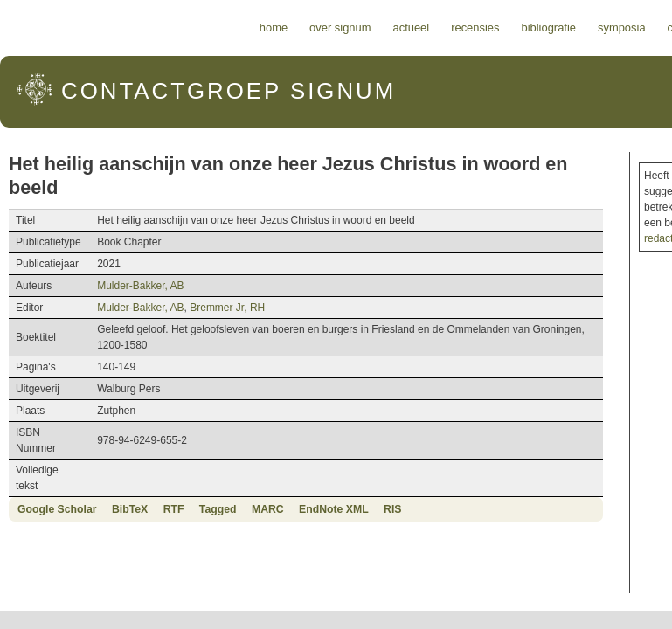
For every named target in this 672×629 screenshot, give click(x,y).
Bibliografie (548, 28)
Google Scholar (57, 509)
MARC (268, 509)
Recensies (475, 28)
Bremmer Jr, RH (227, 308)
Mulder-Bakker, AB (140, 286)
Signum (229, 91)
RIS (392, 509)
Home (274, 28)
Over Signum (340, 28)
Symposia (622, 28)
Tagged (218, 509)
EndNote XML (334, 509)
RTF (174, 509)
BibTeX (130, 509)
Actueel (412, 28)
